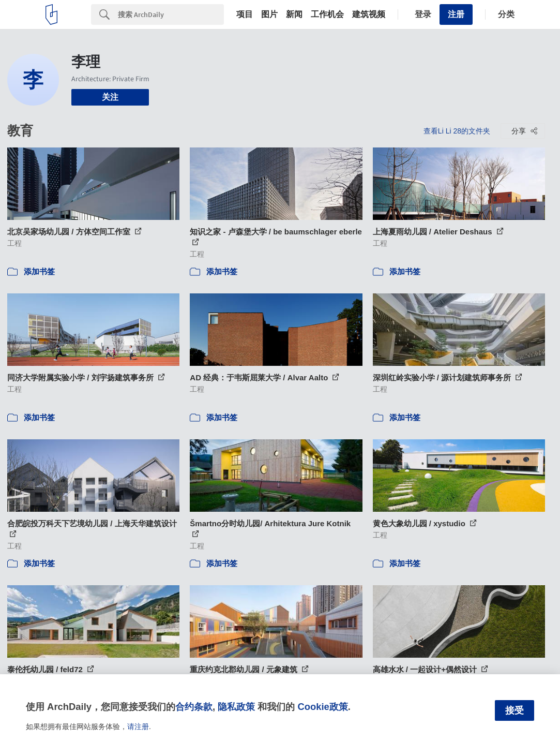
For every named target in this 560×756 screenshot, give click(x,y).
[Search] (171, 14)
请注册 (138, 727)
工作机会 (327, 14)
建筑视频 (369, 14)
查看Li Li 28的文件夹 (457, 131)
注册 (456, 14)
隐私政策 (236, 707)
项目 (245, 14)
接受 (514, 710)
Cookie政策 (322, 707)
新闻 (294, 14)
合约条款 (194, 707)
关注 (110, 97)
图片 (269, 14)
